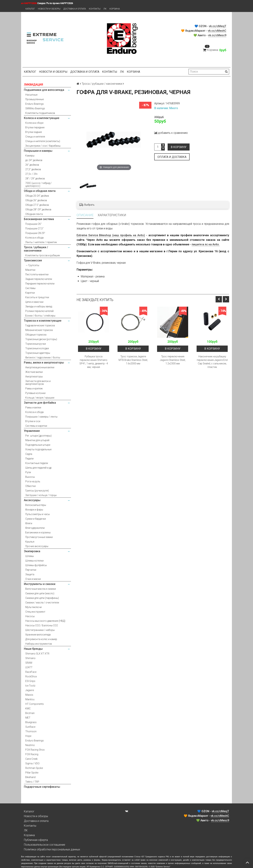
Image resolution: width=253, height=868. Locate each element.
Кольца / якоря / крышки (40, 398)
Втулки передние (35, 127)
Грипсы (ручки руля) (37, 491)
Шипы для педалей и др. (39, 468)
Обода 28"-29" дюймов (38, 209)
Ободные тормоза (36, 335)
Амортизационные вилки (40, 367)
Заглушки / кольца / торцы (41, 495)
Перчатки (31, 570)
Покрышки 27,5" (34, 228)
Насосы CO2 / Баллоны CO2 (42, 625)
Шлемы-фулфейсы (36, 565)
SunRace (30, 727)
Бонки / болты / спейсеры (40, 316)
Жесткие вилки (34, 372)
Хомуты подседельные (38, 449)
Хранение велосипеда (38, 635)
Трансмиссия (33, 260)
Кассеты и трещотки (37, 297)
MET (28, 718)
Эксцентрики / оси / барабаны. (43, 146)
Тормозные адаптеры (38, 353)
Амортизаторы (34, 377)
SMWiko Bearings (35, 108)
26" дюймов (32, 165)
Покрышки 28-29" (35, 233)
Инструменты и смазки (40, 584)
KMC (28, 709)
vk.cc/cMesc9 (217, 35)
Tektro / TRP (32, 782)
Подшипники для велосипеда (44, 90)
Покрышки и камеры (38, 151)
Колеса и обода (34, 238)
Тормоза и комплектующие (43, 321)
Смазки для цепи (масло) (40, 593)
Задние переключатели (39, 279)
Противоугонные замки (39, 537)
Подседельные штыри (38, 445)
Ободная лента (34, 214)
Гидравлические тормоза (40, 325)
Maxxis (29, 695)
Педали (29, 459)
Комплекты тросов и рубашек (43, 255)
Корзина (115, 9)
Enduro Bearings (35, 104)
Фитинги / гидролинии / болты (43, 358)
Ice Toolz (30, 686)
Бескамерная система (39, 219)
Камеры (30, 156)
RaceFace (31, 672)
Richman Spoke (34, 768)
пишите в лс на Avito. (206, 244)
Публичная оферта (36, 840)
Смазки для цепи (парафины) (42, 598)
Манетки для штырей (37, 440)
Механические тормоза (39, 330)
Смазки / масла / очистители (42, 603)
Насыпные (31, 95)
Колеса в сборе (34, 123)
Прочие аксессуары (37, 546)
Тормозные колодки (37, 348)
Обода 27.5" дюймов (37, 205)
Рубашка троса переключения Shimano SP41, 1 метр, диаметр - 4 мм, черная (94, 362)
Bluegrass (31, 722)
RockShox (31, 676)
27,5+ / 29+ (32, 174)
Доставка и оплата (75, 9)
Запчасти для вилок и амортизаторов (38, 383)
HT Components (35, 704)
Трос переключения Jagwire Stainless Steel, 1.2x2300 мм (173, 360)
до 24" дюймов (34, 160)
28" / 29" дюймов (35, 178)
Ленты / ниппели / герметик (41, 242)
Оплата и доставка (172, 157)
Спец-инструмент (35, 612)
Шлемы (30, 556)
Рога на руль (33, 481)
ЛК (105, 9)
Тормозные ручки (36, 344)
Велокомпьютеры (36, 505)
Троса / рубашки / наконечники (36, 249)
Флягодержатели (35, 528)
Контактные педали (37, 463)
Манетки (30, 270)
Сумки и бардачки (36, 519)
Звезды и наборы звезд (39, 306)
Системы (30, 288)
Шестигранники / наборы (40, 630)
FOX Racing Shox (35, 750)
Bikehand (30, 777)
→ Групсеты (32, 265)
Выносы (30, 477)
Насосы (30, 616)
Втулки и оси (33, 421)
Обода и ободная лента (40, 191)
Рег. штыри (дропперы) (38, 436)
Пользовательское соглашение (45, 845)
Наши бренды (33, 649)
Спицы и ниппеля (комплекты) (43, 141)
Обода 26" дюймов (36, 200)
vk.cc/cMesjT (218, 26)
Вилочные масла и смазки (41, 589)
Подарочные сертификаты (42, 787)
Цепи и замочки (34, 302)
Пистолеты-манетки (37, 274)
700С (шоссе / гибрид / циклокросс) (38, 184)
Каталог (30, 9)
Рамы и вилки (33, 408)
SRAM (29, 663)
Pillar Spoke (32, 773)
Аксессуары (32, 500)
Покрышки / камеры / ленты (41, 417)
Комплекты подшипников (40, 113)
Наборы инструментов (39, 644)
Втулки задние (34, 132)
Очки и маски (33, 579)
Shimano (30, 658)
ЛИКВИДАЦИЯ (33, 85)
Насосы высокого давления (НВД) (45, 621)
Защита (30, 574)
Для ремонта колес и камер (41, 639)
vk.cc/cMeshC (217, 31)
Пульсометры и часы (38, 514)
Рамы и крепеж (34, 388)
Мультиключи (33, 607)
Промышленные (35, 99)
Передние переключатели (40, 284)
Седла (29, 454)
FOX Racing (32, 754)
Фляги (29, 523)
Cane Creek (31, 759)
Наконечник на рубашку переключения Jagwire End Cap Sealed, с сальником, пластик (212, 362)
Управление (32, 431)
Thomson (31, 731)
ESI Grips (30, 681)
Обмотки (30, 486)
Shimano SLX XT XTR (37, 654)
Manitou (30, 699)
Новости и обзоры (49, 9)
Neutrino (30, 745)
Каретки (30, 293)
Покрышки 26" (33, 224)
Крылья (30, 542)
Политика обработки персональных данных (52, 849)
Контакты (95, 9)
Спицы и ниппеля (35, 137)
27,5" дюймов (33, 169)
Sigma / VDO (32, 763)
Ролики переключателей (39, 311)
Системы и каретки (36, 426)
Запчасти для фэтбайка (40, 403)
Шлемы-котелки (34, 561)
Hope (28, 736)
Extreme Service (163, 867)
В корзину (179, 147)
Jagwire (30, 690)
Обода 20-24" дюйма (37, 196)
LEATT (29, 667)
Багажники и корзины (38, 532)
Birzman (30, 713)
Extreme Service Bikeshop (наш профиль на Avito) (111, 235)
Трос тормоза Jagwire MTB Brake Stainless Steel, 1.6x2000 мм (133, 360)
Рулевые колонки (35, 393)
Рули (28, 472)
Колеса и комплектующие (42, 118)
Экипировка (32, 551)
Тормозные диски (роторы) (41, 339)
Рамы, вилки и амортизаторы (44, 363)
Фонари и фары (34, 510)
